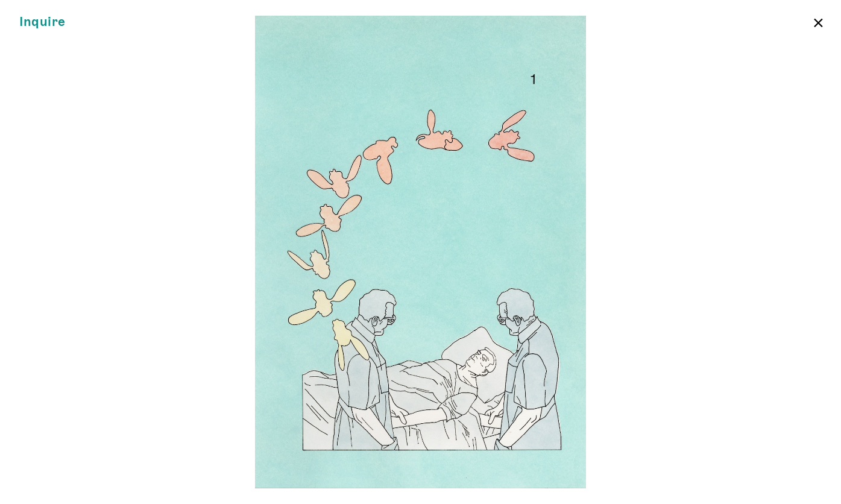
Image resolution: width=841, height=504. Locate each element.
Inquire (43, 22)
